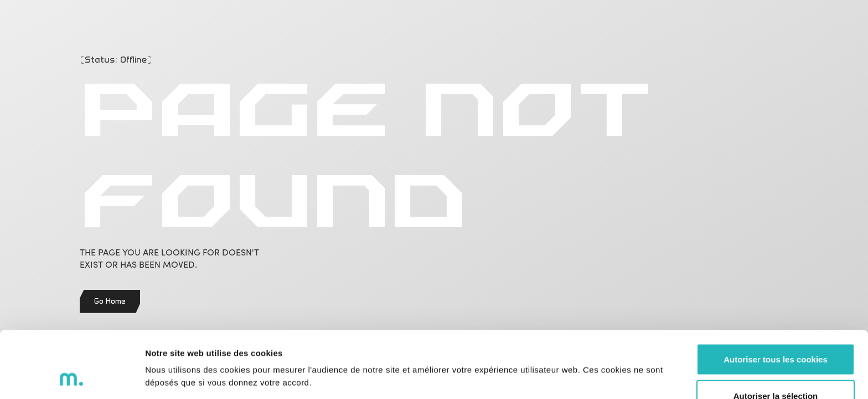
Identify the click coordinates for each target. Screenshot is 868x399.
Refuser (776, 369)
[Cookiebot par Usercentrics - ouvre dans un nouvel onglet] (72, 377)
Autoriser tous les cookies (776, 297)
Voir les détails (602, 355)
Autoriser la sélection (776, 333)
